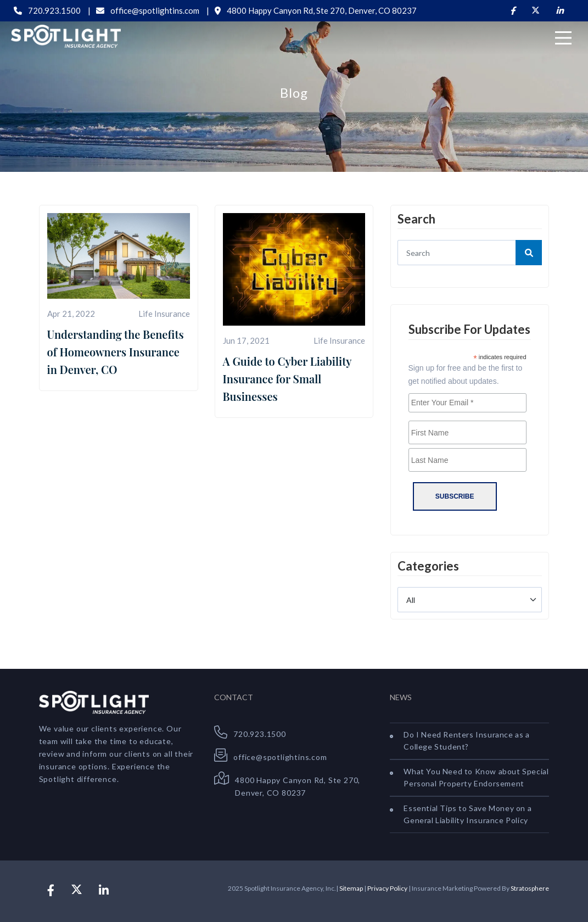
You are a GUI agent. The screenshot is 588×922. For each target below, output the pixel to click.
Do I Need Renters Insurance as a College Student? (466, 741)
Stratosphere (530, 888)
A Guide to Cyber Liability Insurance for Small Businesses (287, 379)
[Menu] (563, 38)
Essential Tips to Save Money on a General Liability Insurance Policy (467, 814)
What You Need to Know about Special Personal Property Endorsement (476, 777)
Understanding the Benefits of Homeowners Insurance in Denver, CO (116, 352)
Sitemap (351, 888)
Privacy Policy (387, 888)
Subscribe (455, 496)
